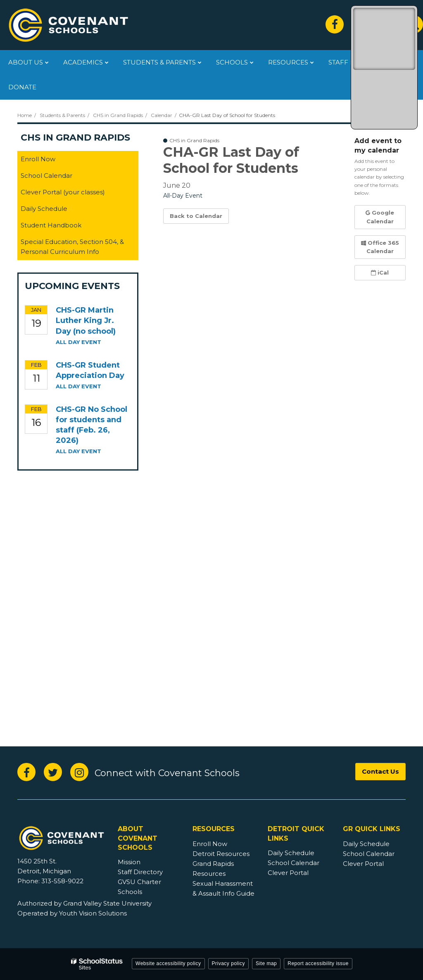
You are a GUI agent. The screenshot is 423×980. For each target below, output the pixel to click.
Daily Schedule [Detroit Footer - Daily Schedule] (291, 853)
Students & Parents (62, 115)
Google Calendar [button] (380, 217)
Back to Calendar (196, 216)
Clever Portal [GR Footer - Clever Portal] (363, 864)
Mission (129, 862)
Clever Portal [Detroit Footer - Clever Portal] (288, 873)
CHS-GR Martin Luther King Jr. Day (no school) (86, 320)
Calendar (162, 115)
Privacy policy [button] (228, 963)
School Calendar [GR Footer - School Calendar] (369, 854)
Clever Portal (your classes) (76, 194)
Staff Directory (140, 872)
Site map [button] (266, 963)
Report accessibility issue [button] (318, 963)
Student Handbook (64, 227)
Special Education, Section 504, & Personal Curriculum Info (72, 247)
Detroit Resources (221, 854)
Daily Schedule (44, 209)
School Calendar (46, 176)
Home (25, 115)
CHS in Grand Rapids (118, 115)
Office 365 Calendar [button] (380, 247)
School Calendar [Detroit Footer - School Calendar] (293, 863)
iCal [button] (380, 272)
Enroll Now (38, 159)
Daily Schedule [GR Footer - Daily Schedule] (366, 844)
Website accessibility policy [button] (168, 963)
